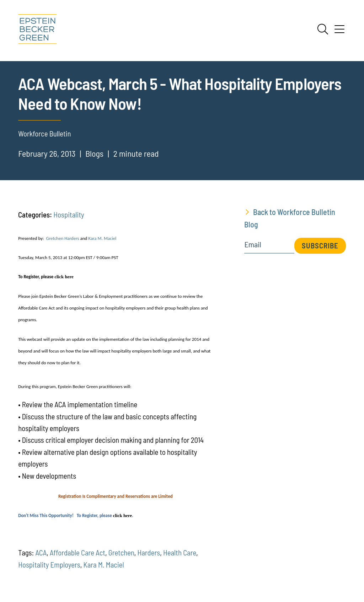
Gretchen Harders (62, 238)
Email (253, 244)
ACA (41, 552)
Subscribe (320, 245)
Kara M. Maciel (102, 238)
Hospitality (69, 214)
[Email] (269, 247)
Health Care (180, 552)
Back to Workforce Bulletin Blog (290, 218)
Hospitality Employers (49, 565)
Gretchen (121, 552)
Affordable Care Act (77, 552)
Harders (149, 552)
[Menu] (339, 32)
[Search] (323, 29)
